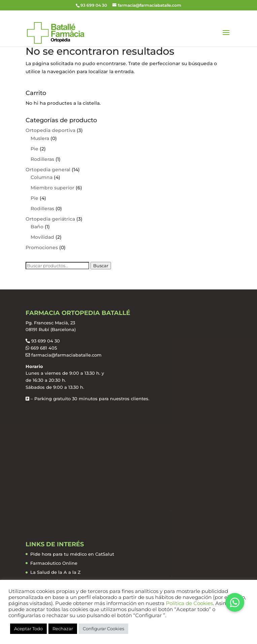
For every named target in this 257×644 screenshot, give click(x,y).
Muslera (40, 138)
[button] (235, 602)
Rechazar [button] (63, 629)
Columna (42, 177)
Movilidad (42, 237)
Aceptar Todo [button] (28, 629)
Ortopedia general (48, 170)
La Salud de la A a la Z (56, 572)
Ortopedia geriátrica (50, 219)
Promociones (42, 247)
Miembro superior (52, 188)
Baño (37, 227)
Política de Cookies (189, 603)
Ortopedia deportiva (50, 130)
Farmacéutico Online (54, 563)
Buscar (101, 266)
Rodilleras (42, 159)
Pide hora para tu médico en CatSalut (72, 554)
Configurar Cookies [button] (103, 629)
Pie (34, 149)
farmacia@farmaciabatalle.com (66, 355)
